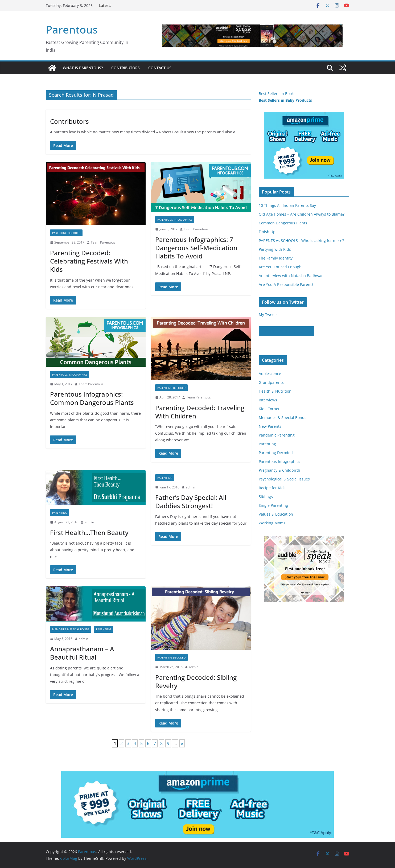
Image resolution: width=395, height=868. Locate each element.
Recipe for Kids (272, 488)
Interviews (268, 400)
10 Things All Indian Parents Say (287, 205)
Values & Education (276, 514)
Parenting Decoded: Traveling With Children (200, 412)
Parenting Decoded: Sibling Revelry (196, 681)
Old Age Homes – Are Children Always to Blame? (302, 214)
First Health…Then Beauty (89, 532)
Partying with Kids (275, 249)
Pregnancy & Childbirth (279, 470)
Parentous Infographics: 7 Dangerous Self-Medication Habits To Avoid (196, 248)
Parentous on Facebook (286, 331)
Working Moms (272, 523)
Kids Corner (269, 409)
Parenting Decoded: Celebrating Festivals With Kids (89, 261)
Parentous (72, 29)
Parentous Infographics (175, 220)
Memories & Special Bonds (71, 629)
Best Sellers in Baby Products (285, 100)
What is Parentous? (83, 68)
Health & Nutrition (275, 391)
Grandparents (271, 382)
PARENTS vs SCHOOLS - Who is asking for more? (301, 240)
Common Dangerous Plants (283, 223)
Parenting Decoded (66, 233)
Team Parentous (103, 242)
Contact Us (160, 68)
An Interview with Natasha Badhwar (291, 276)
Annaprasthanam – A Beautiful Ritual (82, 653)
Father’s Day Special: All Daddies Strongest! (191, 501)
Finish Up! (268, 232)
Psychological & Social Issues (284, 479)
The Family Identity (276, 258)
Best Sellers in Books (277, 94)
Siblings (266, 497)
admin (89, 522)
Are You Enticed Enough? (281, 267)
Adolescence (270, 374)
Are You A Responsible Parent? (286, 284)
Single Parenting (273, 505)
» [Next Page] (182, 743)
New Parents (270, 426)
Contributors (126, 68)
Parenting (60, 513)
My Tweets (268, 314)
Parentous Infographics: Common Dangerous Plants (92, 398)
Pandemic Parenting (277, 435)
